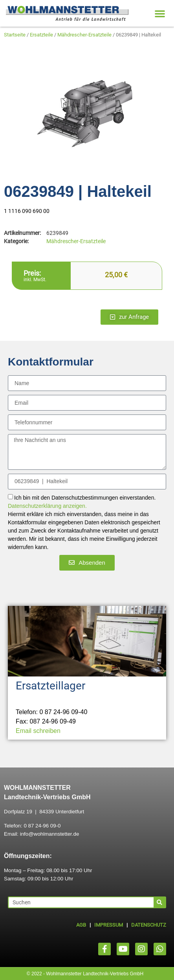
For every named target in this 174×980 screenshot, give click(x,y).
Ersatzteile (41, 35)
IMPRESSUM (109, 925)
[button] (160, 13)
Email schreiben (38, 731)
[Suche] (159, 902)
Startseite (15, 35)
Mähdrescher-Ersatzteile (84, 35)
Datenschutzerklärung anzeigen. (47, 506)
